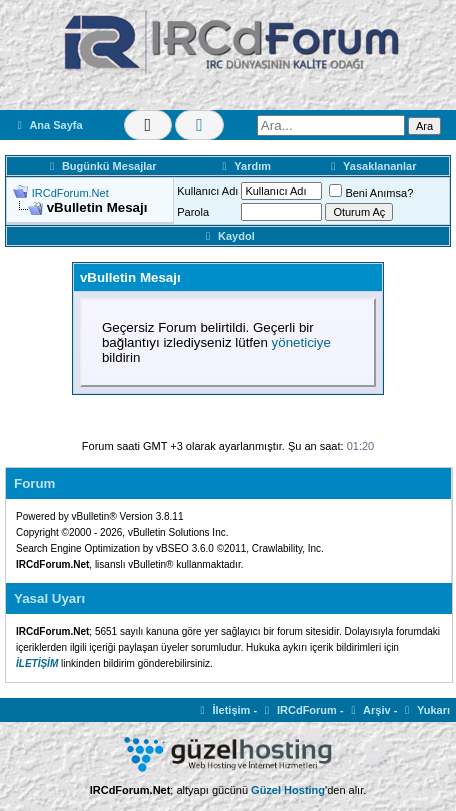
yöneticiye (301, 342)
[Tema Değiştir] (148, 125)
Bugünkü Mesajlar (101, 166)
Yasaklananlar (371, 166)
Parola (193, 212)
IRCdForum (298, 710)
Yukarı (425, 710)
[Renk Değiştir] (199, 125)
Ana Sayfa (48, 125)
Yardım (244, 166)
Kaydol (227, 236)
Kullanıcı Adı (207, 191)
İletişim (223, 710)
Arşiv (369, 710)
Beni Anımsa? (371, 193)
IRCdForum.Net (70, 193)
